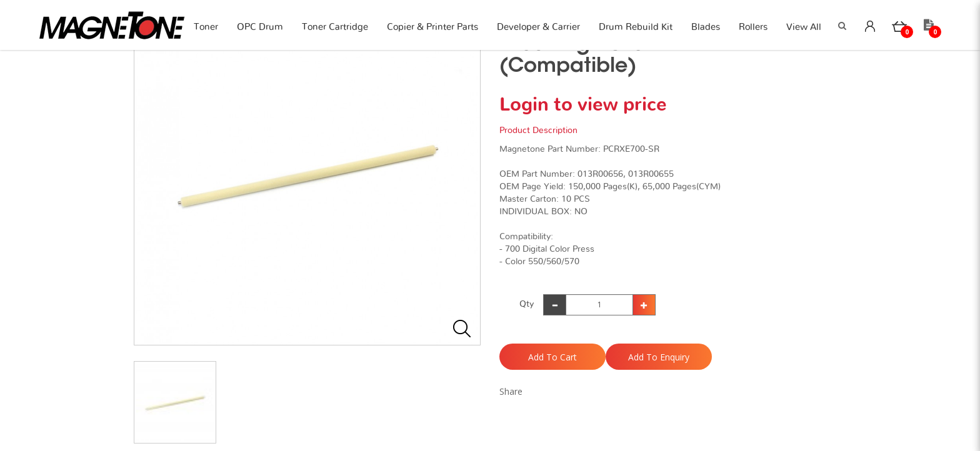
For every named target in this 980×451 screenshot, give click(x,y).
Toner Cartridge (335, 27)
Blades (706, 27)
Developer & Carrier (538, 27)
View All (804, 27)
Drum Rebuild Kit (636, 27)
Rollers (753, 27)
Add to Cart (552, 357)
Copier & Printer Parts (432, 27)
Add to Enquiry (659, 357)
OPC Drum (260, 27)
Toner (206, 27)
